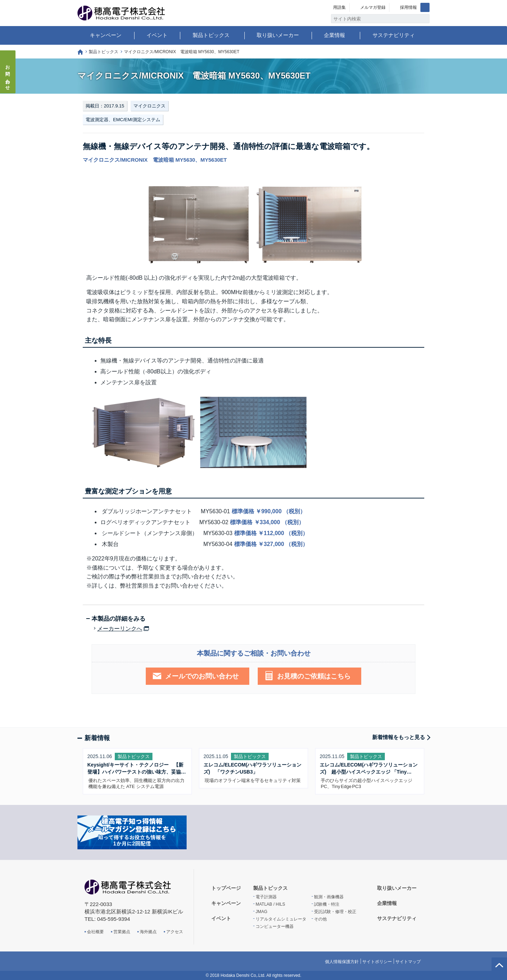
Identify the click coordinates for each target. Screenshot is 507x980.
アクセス (175, 932)
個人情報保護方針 (342, 962)
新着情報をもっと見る (399, 737)
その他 (320, 919)
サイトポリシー (377, 962)
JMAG (261, 912)
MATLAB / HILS (270, 904)
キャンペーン (106, 35)
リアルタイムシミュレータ (281, 919)
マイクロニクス (149, 106)
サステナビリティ (394, 35)
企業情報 (334, 35)
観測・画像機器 (329, 897)
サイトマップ (408, 962)
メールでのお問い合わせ (202, 676)
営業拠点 (122, 932)
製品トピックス (211, 35)
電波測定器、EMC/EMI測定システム (123, 120)
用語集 (339, 7)
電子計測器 (266, 897)
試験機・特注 (327, 904)
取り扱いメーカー (278, 35)
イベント (157, 35)
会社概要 (95, 932)
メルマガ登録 (373, 7)
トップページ (80, 52)
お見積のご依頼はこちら (314, 676)
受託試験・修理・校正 (335, 912)
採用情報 (408, 7)
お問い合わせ (8, 75)
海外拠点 (148, 932)
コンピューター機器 (275, 926)
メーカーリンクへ (120, 629)
